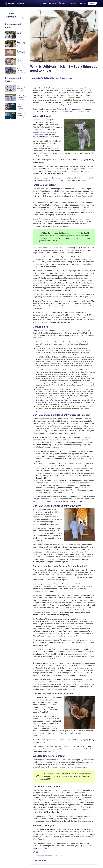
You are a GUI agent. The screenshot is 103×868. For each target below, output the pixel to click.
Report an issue (41, 860)
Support (92, 3)
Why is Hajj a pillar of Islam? (22, 89)
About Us (82, 3)
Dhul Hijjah (78, 178)
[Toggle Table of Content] (22, 17)
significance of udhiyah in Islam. (77, 111)
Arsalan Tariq (40, 78)
